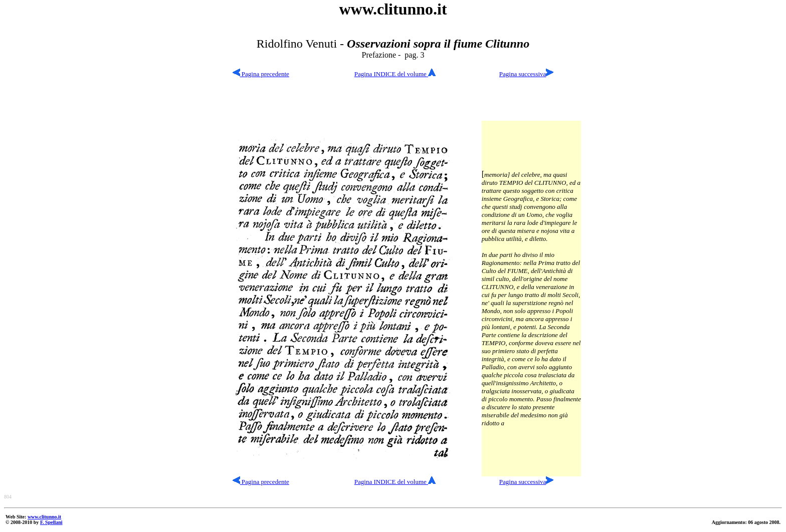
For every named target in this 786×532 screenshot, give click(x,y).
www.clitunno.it (44, 517)
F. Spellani (51, 522)
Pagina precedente (261, 74)
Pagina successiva (523, 74)
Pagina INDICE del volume (395, 74)
